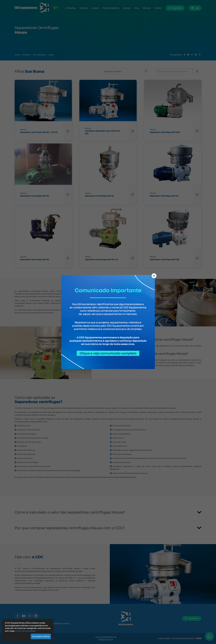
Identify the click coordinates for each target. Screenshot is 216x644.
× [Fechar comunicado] (154, 276)
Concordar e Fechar (41, 636)
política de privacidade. (25, 631)
